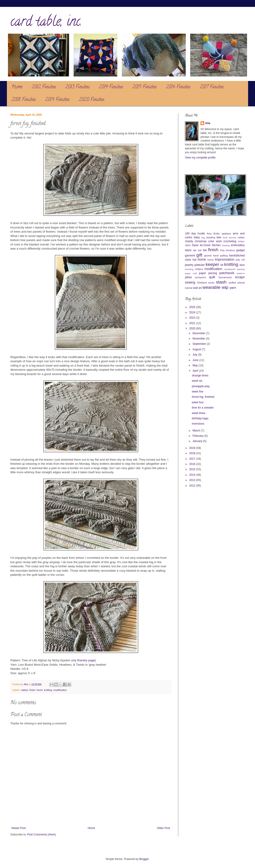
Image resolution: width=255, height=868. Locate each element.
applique (226, 234)
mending (189, 269)
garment (190, 256)
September (200, 344)
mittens (199, 269)
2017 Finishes (212, 87)
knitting (48, 690)
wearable (212, 287)
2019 (193, 448)
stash (221, 282)
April (196, 371)
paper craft (191, 273)
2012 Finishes (44, 87)
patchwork (227, 273)
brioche (232, 238)
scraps (240, 277)
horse (211, 260)
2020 (193, 328)
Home (17, 87)
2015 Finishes (144, 87)
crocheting (230, 241)
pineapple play (201, 386)
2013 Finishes (77, 87)
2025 (193, 307)
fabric (188, 250)
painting (241, 269)
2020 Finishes (92, 100)
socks (211, 283)
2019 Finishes (57, 100)
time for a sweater (203, 408)
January (198, 441)
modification (60, 690)
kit (222, 265)
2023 (193, 318)
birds (225, 238)
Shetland (202, 283)
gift (199, 255)
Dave (195, 245)
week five (198, 392)
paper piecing (208, 273)
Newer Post (19, 828)
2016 (193, 464)
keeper (212, 264)
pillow (188, 277)
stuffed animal (237, 283)
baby (197, 237)
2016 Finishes (178, 87)
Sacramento (225, 277)
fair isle (197, 250)
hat (194, 260)
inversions (198, 424)
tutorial (189, 288)
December (199, 333)
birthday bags (200, 418)
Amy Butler (213, 234)
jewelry (189, 265)
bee (219, 237)
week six (197, 381)
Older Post (163, 828)
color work (215, 241)
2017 (193, 459)
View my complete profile (200, 158)
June (196, 360)
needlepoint (230, 269)
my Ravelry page (84, 660)
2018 (193, 453)
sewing (190, 282)
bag (203, 238)
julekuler (200, 265)
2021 (193, 323)
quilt (212, 277)
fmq (222, 250)
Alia (208, 123)
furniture (230, 250)
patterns (241, 273)
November (199, 339)
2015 (193, 469)
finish (32, 690)
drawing (226, 245)
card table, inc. (46, 23)
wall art (197, 288)
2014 (193, 475)
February (198, 436)
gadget (240, 250)
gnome (208, 256)
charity (189, 241)
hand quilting (220, 256)
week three (199, 413)
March (197, 431)
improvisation (225, 259)
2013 (193, 480)
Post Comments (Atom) (41, 835)
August (197, 349)
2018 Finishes (24, 100)
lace (242, 265)
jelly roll (240, 260)
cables (24, 690)
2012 (193, 486)
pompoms (200, 277)
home (40, 690)
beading (211, 237)
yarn (233, 288)
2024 (193, 312)
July (195, 355)
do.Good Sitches (210, 245)
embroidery (238, 245)
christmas (201, 241)
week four (198, 402)
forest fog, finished (203, 397)
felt (205, 250)
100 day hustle (195, 234)
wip (225, 287)
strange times (200, 376)
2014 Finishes (111, 87)
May (195, 365)
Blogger (144, 859)
